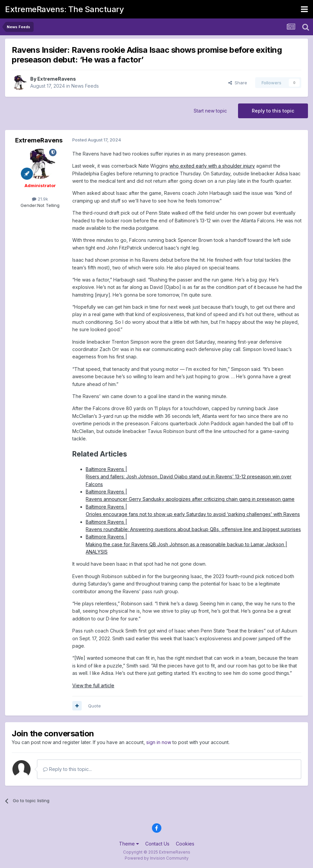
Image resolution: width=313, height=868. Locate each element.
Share (238, 83)
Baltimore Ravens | (106, 469)
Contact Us (157, 844)
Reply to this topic (273, 111)
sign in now (159, 742)
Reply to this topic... (67, 769)
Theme (129, 844)
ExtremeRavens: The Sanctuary (64, 9)
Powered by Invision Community (157, 858)
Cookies (185, 844)
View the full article (93, 685)
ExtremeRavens (57, 79)
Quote (94, 706)
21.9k (40, 199)
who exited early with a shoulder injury (212, 166)
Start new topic (210, 111)
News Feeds (85, 86)
